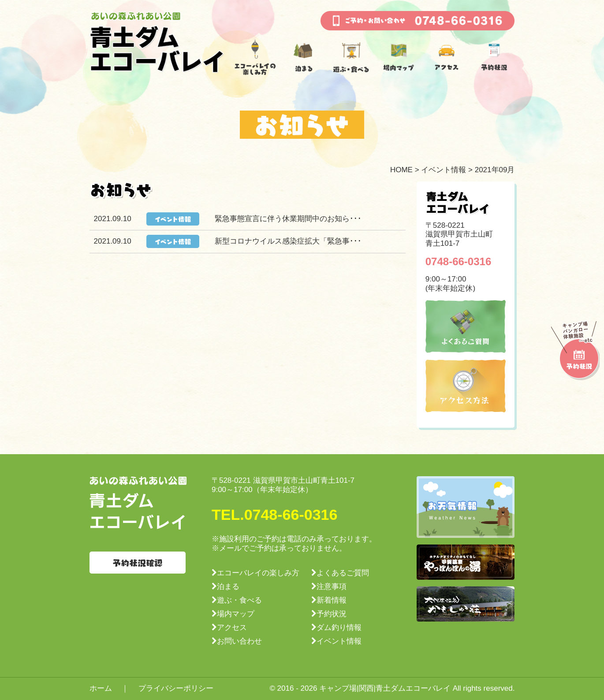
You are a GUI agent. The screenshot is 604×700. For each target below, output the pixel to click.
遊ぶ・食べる (239, 600)
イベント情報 (444, 170)
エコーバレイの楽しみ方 (258, 573)
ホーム (101, 688)
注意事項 (332, 587)
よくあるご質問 (343, 573)
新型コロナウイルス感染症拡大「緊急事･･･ (288, 241)
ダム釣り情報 (339, 628)
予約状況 (332, 614)
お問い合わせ (239, 641)
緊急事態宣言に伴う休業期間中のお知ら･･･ (288, 219)
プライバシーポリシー (176, 688)
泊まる (228, 587)
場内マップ (236, 614)
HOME (401, 170)
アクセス (232, 628)
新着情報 (332, 600)
